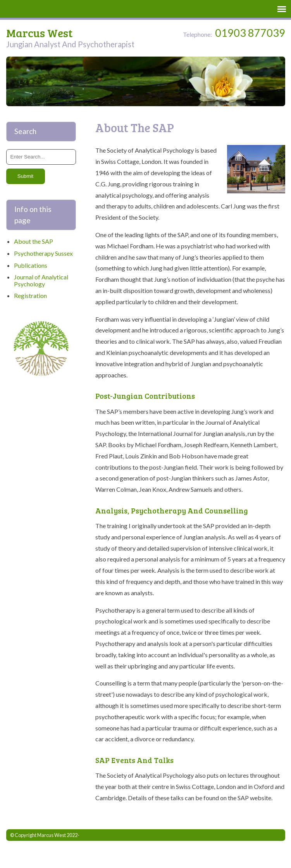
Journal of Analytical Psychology (41, 280)
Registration (30, 295)
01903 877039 (250, 33)
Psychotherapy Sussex (43, 253)
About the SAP (34, 241)
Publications (31, 265)
